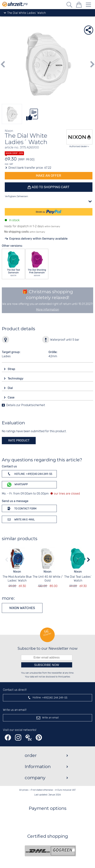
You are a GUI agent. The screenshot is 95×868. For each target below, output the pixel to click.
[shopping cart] (79, 5)
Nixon (17, 572)
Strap (12, 369)
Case (11, 397)
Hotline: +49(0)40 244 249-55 (29, 474)
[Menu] (88, 5)
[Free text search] (69, 5)
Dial (11, 388)
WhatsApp (17, 485)
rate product (19, 440)
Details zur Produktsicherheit (26, 405)
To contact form (21, 508)
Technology (16, 378)
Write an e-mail (21, 519)
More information (47, 310)
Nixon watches (22, 608)
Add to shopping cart (50, 187)
